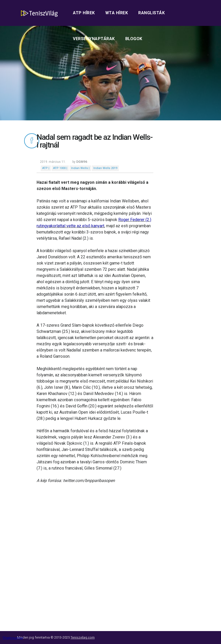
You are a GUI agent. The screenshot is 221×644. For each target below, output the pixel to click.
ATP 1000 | (60, 168)
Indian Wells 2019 (105, 168)
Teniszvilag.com (83, 637)
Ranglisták (151, 13)
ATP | (46, 168)
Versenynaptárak (94, 39)
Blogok (134, 39)
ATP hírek (84, 13)
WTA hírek (117, 13)
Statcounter (13, 638)
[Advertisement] (95, 538)
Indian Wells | (80, 168)
